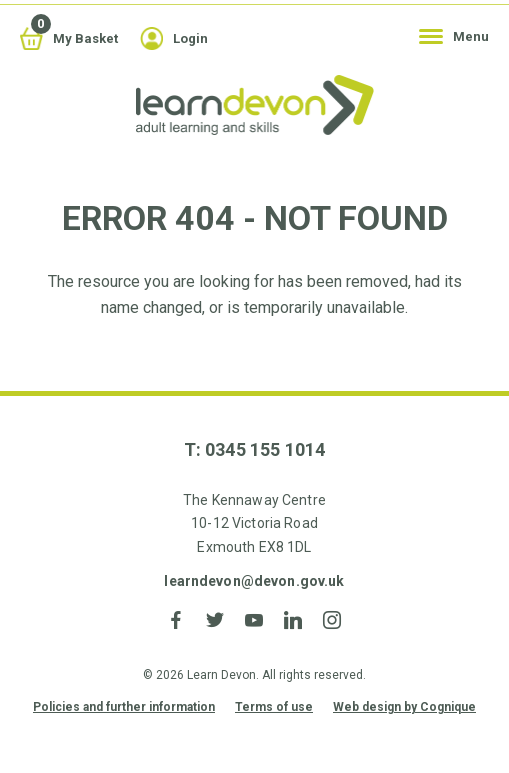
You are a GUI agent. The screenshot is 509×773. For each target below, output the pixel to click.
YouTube (254, 620)
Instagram (332, 620)
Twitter (215, 620)
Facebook (176, 620)
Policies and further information (124, 707)
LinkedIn (293, 620)
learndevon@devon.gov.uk (254, 581)
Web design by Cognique (404, 707)
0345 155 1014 (265, 449)
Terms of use (274, 707)
